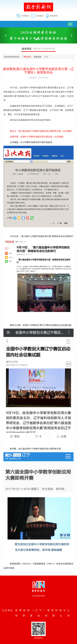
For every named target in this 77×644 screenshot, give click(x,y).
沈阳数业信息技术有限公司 (39, 601)
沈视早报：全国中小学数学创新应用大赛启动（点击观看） (37, 137)
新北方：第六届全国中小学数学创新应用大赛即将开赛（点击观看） (42, 131)
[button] (6, 35)
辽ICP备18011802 (38, 596)
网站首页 (27, 57)
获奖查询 (54, 16)
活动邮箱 (40, 16)
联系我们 (26, 16)
